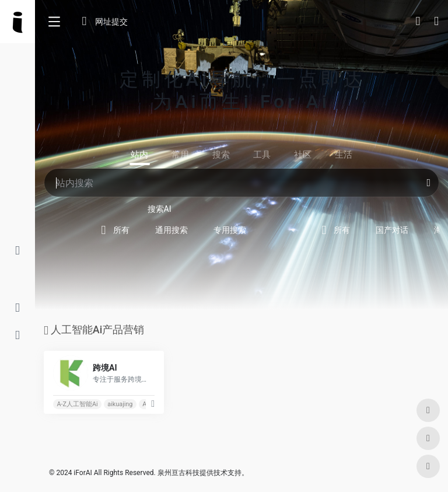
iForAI (83, 473)
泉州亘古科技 (178, 473)
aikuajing (120, 404)
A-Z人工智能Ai (77, 404)
